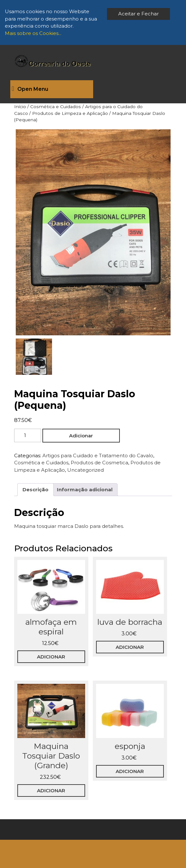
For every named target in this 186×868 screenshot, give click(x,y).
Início (20, 107)
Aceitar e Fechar (138, 14)
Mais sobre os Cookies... (33, 33)
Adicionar (81, 436)
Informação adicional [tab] (85, 490)
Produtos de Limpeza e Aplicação (70, 113)
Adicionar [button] (51, 657)
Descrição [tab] (35, 490)
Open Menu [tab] (30, 89)
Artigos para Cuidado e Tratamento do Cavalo (98, 455)
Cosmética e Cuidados (56, 107)
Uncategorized (85, 470)
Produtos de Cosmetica (99, 463)
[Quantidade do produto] (28, 436)
